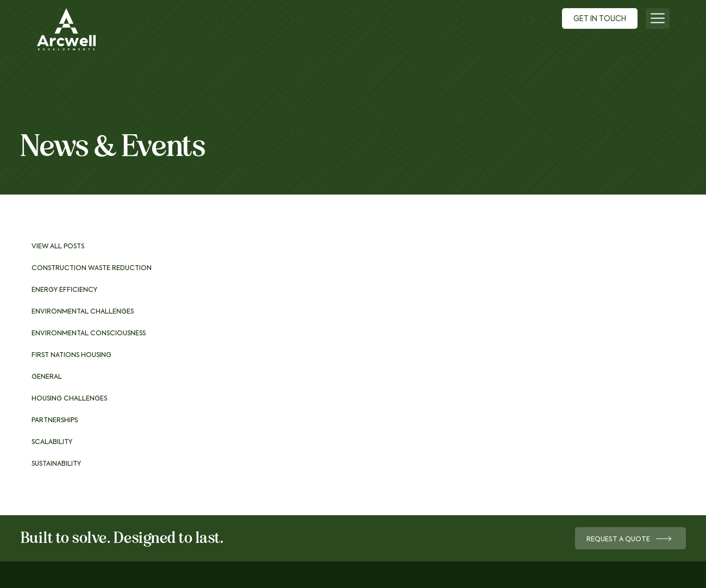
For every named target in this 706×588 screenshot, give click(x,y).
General (47, 377)
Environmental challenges (83, 312)
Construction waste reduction (92, 268)
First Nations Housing (71, 355)
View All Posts (58, 247)
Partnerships (55, 421)
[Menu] (658, 18)
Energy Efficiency (64, 290)
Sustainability (56, 464)
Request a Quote (627, 540)
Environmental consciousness (89, 334)
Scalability (52, 442)
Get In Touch (596, 20)
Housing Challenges (69, 399)
